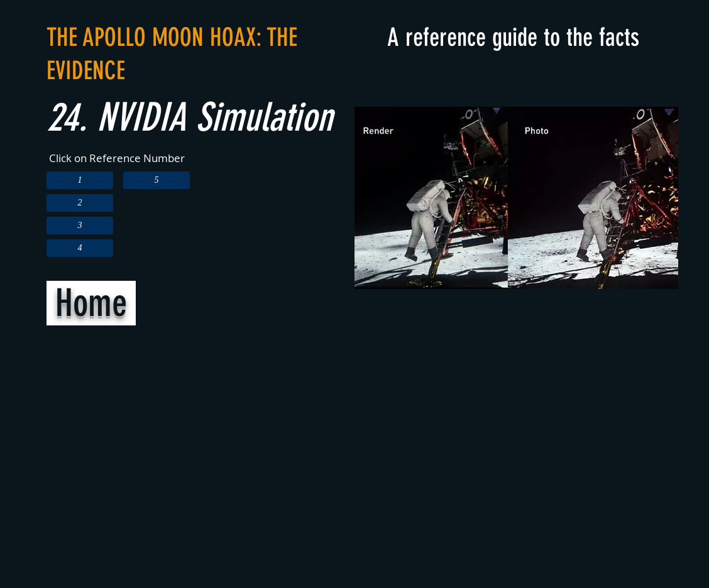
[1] (80, 180)
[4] (80, 248)
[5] (157, 180)
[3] (80, 226)
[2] (80, 203)
